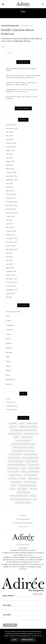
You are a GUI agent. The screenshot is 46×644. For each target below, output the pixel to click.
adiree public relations (28, 427)
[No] (43, 636)
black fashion (34, 468)
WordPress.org (12, 410)
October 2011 (11, 286)
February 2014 (11, 194)
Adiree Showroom (15, 434)
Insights (7, 26)
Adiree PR (13, 427)
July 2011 (9, 297)
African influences (16, 461)
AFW (2, 26)
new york (33, 489)
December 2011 (11, 279)
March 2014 (10, 191)
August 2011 (10, 293)
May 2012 (9, 260)
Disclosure (23, 515)
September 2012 (12, 249)
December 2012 (11, 238)
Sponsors (9, 384)
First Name (7, 605)
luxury (14, 486)
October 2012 (11, 246)
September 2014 (12, 180)
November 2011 (11, 282)
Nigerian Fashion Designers (21, 499)
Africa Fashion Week (13, 312)
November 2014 (12, 176)
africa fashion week (23, 441)
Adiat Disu (13, 423)
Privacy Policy (23, 526)
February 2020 (11, 125)
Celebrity (9, 330)
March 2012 (10, 268)
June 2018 (9, 132)
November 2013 (12, 205)
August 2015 (10, 161)
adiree (22, 423)
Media (8, 366)
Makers (13, 26)
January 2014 (10, 198)
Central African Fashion (30, 472)
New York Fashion (23, 492)
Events (8, 339)
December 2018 (12, 128)
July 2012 (9, 253)
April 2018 (10, 139)
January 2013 (10, 235)
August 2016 (10, 150)
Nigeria (33, 496)
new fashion (23, 489)
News (17, 26)
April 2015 (10, 165)
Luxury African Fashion (27, 486)
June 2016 (9, 158)
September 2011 (12, 290)
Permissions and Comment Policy (23, 523)
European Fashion (31, 475)
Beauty (8, 321)
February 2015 (11, 172)
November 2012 (12, 242)
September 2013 (12, 213)
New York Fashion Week (19, 496)
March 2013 (10, 227)
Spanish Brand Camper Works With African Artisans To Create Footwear (22, 91)
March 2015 (10, 169)
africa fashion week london (23, 448)
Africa (17, 437)
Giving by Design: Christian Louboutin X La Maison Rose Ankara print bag (22, 84)
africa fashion (27, 437)
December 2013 (11, 202)
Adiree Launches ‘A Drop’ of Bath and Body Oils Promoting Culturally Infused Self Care (23, 77)
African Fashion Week (30, 458)
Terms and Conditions (23, 519)
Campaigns (10, 325)
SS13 (35, 499)
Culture (9, 334)
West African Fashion (23, 503)
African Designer (15, 454)
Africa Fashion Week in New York (23, 444)
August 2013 (10, 216)
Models (12, 489)
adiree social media (31, 434)
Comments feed (12, 406)
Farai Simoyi (12, 479)
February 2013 (11, 231)
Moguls (9, 370)
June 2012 (9, 257)
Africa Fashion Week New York (23, 451)
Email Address (9, 596)
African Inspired (32, 461)
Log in (8, 399)
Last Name (7, 615)
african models (13, 468)
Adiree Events (32, 423)
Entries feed (10, 402)
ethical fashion (15, 475)
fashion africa (33, 479)
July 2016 (9, 154)
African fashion (14, 458)
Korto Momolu (16, 482)
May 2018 (9, 136)
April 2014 (10, 187)
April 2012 (10, 264)
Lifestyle (9, 352)
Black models (13, 472)
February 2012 (11, 271)
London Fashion (30, 482)
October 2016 (11, 147)
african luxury (34, 465)
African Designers (31, 454)
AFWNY (24, 468)
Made (8, 357)
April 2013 (10, 224)
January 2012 (10, 275)
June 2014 (9, 183)
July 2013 (9, 220)
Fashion (9, 343)
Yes (14, 640)
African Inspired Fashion (17, 465)
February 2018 (11, 143)
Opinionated (10, 380)
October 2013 (11, 209)
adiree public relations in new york (23, 430)
